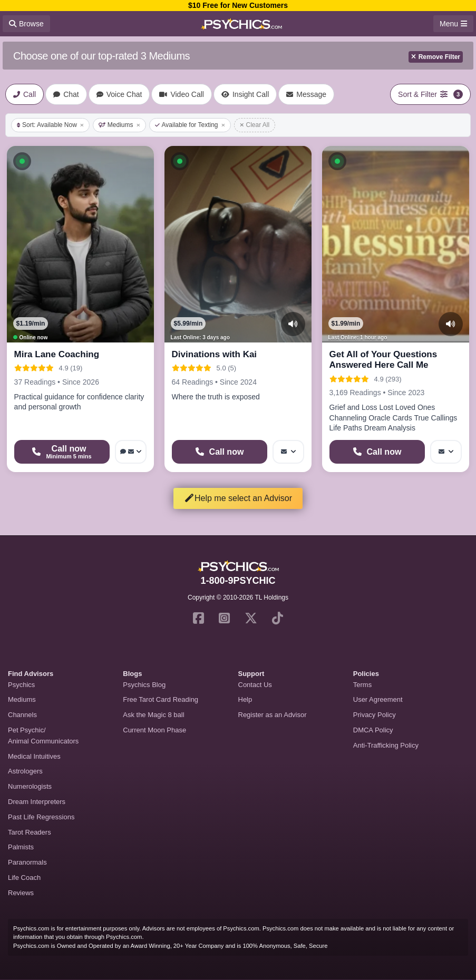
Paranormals (27, 862)
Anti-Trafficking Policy (386, 745)
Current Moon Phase (154, 730)
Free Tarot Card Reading (161, 699)
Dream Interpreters (37, 802)
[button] (22, 161)
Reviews (21, 893)
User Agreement (378, 699)
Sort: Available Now (50, 125)
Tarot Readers (30, 832)
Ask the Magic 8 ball (153, 715)
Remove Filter (436, 57)
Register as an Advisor (273, 715)
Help (245, 699)
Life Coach (24, 878)
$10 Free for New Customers (238, 5)
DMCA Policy (373, 730)
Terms (362, 685)
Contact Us (255, 685)
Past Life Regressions (41, 817)
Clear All (255, 125)
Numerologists (30, 786)
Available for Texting (190, 125)
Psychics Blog (144, 685)
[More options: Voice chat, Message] (131, 452)
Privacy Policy (375, 715)
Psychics (21, 685)
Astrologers (25, 771)
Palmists (21, 847)
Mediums (119, 125)
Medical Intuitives (34, 756)
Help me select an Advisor (238, 498)
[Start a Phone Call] (62, 452)
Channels (22, 715)
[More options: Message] (288, 452)
